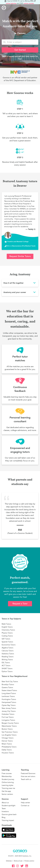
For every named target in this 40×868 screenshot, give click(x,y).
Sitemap (9, 861)
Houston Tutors (8, 753)
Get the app (6, 791)
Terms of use (18, 861)
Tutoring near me (8, 788)
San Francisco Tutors (10, 732)
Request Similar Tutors (20, 256)
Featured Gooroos (28, 773)
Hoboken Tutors (8, 714)
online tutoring (11, 3)
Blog (4, 817)
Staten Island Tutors (9, 690)
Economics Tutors (9, 645)
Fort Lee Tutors (8, 717)
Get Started (20, 50)
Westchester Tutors (9, 726)
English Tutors (7, 627)
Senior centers (7, 794)
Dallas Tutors (7, 750)
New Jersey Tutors (9, 708)
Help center (25, 803)
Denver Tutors (7, 741)
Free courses (7, 773)
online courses (29, 3)
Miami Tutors (7, 744)
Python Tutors (7, 671)
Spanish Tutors (7, 642)
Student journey (8, 779)
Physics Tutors (7, 633)
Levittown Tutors (8, 696)
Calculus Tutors (8, 651)
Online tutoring (8, 782)
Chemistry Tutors (8, 630)
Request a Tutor (20, 604)
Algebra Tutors (7, 648)
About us (5, 803)
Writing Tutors (7, 660)
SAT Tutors (6, 639)
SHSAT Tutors (7, 668)
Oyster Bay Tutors (9, 705)
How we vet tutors (28, 776)
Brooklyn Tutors (8, 684)
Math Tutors (6, 624)
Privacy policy (29, 861)
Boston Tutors (7, 729)
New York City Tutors (10, 682)
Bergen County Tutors (10, 723)
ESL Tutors (6, 663)
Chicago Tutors (8, 738)
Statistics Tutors (8, 654)
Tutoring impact (8, 820)
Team (4, 808)
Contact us (25, 806)
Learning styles (7, 785)
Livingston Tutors (8, 720)
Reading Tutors (8, 657)
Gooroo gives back (9, 814)
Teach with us (26, 779)
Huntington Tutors (9, 699)
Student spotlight (9, 806)
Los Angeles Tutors (9, 735)
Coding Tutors (7, 636)
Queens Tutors (7, 687)
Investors (5, 811)
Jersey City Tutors (9, 711)
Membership (7, 776)
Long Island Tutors (9, 693)
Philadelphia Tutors (9, 747)
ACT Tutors (6, 666)
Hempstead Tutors (9, 702)
